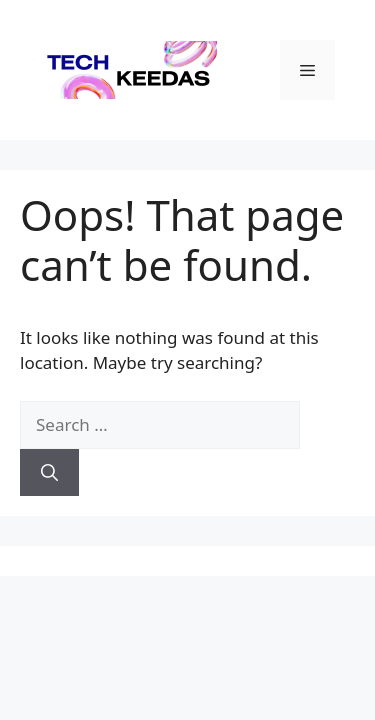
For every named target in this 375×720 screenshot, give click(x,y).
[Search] (49, 473)
